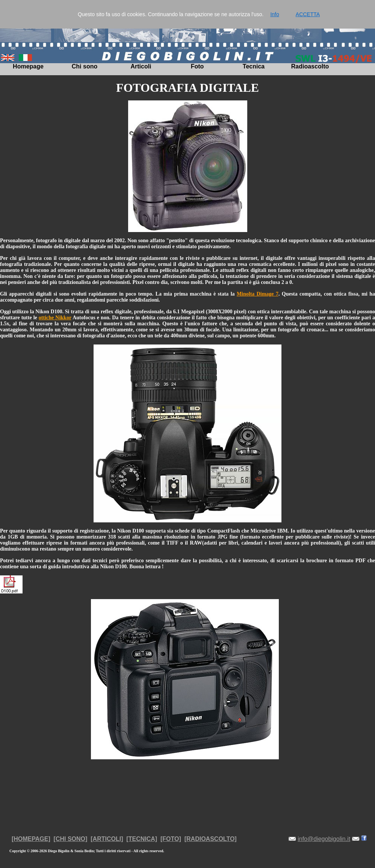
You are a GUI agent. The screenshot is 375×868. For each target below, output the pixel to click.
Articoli (141, 66)
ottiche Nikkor (55, 318)
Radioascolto (310, 66)
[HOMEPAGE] (31, 839)
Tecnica (254, 66)
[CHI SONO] (71, 839)
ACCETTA (308, 14)
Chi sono (85, 66)
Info (274, 14)
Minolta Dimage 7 (258, 294)
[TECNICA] (142, 839)
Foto (197, 66)
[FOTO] (171, 839)
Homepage (28, 66)
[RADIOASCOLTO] (211, 839)
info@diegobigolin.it (324, 839)
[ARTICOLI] (107, 839)
